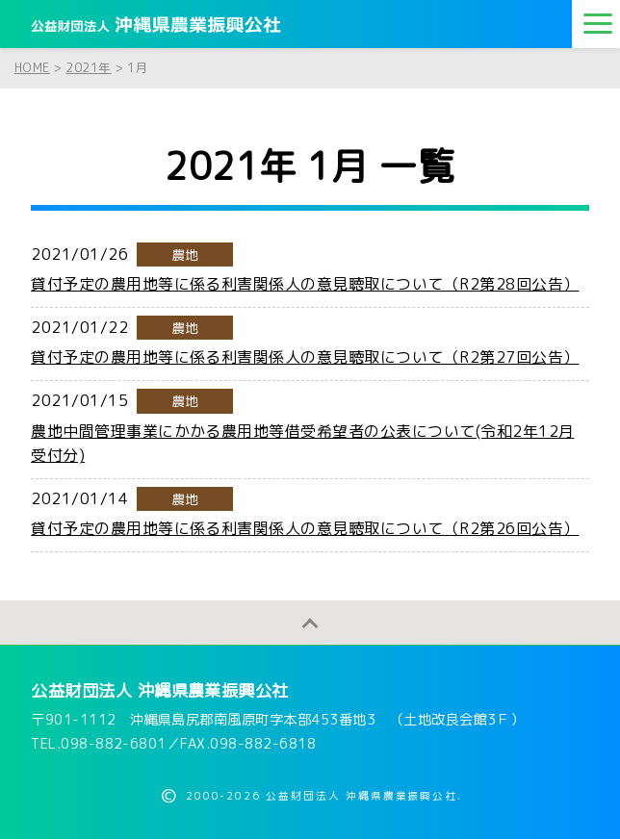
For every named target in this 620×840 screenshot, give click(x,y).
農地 (185, 255)
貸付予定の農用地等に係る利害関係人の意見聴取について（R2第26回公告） (305, 528)
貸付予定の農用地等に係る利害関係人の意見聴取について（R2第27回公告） (305, 357)
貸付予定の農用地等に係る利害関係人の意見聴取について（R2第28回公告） (305, 284)
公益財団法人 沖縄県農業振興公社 (160, 691)
